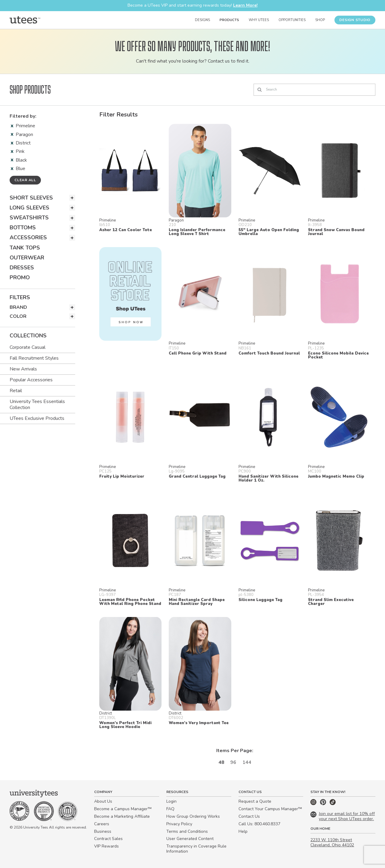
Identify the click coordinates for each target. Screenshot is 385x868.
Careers (102, 824)
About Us (103, 801)
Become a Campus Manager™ (123, 809)
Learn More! (245, 5)
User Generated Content (190, 839)
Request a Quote (255, 801)
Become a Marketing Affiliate (122, 816)
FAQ (170, 809)
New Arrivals (23, 369)
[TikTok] (333, 804)
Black (19, 160)
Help (243, 831)
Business (103, 831)
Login (171, 801)
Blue (18, 169)
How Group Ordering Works (193, 816)
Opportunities (292, 20)
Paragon (22, 135)
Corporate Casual (28, 347)
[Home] (25, 20)
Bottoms (23, 228)
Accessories (28, 237)
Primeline (23, 126)
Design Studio (355, 20)
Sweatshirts (29, 218)
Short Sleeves (31, 198)
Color (18, 316)
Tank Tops (25, 248)
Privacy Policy (179, 824)
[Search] (314, 90)
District (21, 143)
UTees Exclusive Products (37, 418)
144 (247, 762)
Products (229, 20)
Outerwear (27, 258)
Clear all (25, 180)
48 (221, 762)
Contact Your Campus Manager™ (270, 809)
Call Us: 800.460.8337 (259, 824)
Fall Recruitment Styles (34, 358)
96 (233, 762)
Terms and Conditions (187, 831)
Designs (202, 20)
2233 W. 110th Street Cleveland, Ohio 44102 (332, 842)
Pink (18, 151)
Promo (20, 277)
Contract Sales (108, 839)
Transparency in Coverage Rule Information (196, 849)
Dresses (22, 268)
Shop (320, 20)
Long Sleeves (29, 208)
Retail (16, 391)
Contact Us (249, 816)
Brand (18, 307)
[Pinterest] (324, 804)
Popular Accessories (31, 380)
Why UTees (259, 20)
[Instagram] (314, 804)
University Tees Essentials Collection (37, 404)
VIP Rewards (106, 846)
